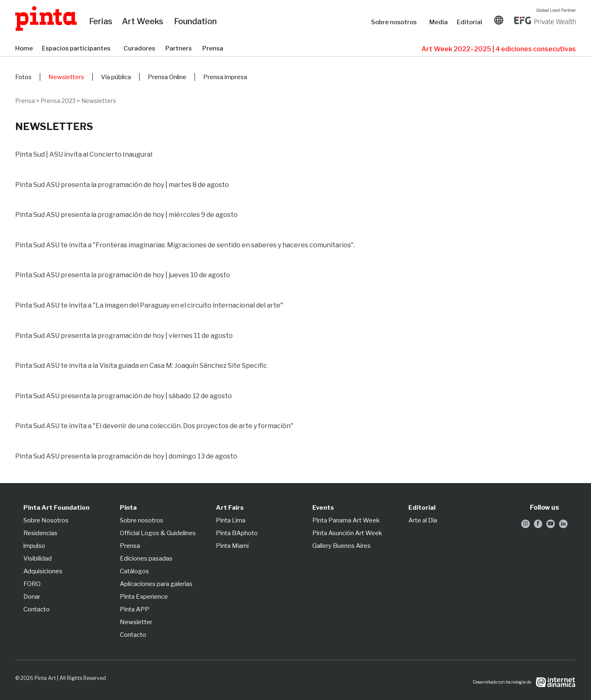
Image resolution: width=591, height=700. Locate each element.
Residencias (40, 533)
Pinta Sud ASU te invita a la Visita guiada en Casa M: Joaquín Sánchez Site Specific (141, 366)
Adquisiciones (43, 571)
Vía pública (116, 77)
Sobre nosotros (396, 22)
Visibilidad (38, 559)
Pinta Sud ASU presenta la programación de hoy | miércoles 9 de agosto (126, 215)
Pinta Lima (231, 520)
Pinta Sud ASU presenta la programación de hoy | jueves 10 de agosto (123, 275)
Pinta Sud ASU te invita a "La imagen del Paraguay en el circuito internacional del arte (148, 305)
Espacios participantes (79, 49)
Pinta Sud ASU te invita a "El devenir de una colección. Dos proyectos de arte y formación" (154, 426)
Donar (32, 597)
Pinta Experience (144, 597)
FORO (32, 584)
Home (24, 49)
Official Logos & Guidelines (158, 533)
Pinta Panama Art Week (346, 520)
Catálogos (134, 571)
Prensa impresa (225, 77)
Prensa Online (167, 77)
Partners (180, 49)
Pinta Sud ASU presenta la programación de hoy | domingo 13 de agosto (126, 456)
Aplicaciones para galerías (156, 584)
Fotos (23, 77)
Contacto (37, 609)
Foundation (197, 22)
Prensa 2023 (58, 101)
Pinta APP (135, 609)
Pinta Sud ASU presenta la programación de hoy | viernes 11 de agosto (124, 336)
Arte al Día (423, 520)
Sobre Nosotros (46, 520)
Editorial (470, 22)
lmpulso (34, 546)
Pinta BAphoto (237, 533)
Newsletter (136, 622)
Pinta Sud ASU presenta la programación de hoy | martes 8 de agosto (122, 185)
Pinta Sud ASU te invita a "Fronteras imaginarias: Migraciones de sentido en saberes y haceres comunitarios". (185, 245)
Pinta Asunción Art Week (347, 533)
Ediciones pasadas (146, 559)
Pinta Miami (232, 546)
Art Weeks (144, 22)
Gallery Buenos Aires (341, 546)
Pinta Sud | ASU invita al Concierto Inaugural (84, 154)
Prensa (214, 49)
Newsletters (66, 77)
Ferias (101, 22)
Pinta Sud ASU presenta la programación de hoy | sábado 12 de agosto (124, 396)
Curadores (140, 49)
